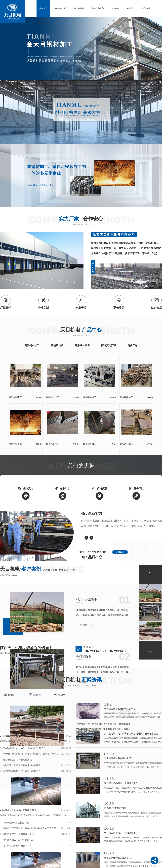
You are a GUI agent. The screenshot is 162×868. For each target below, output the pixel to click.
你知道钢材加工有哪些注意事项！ (19, 834)
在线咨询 (120, 552)
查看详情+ (84, 625)
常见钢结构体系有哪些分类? (118, 758)
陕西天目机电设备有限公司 (114, 235)
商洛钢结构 (79, 8)
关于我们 (131, 8)
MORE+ (39, 397)
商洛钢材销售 (82, 345)
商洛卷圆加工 (89, 444)
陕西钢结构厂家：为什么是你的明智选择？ (24, 748)
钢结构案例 (84, 656)
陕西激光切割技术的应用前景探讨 (19, 810)
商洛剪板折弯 (52, 444)
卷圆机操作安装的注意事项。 (119, 858)
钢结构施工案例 (87, 599)
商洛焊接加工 (89, 397)
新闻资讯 (146, 8)
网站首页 (43, 8)
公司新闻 (12, 695)
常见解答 (62, 695)
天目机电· (81, 330)
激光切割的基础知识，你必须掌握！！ (22, 771)
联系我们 (43, 23)
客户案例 (115, 8)
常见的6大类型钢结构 (115, 808)
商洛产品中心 (98, 8)
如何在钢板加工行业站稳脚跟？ (18, 760)
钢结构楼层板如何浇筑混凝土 (17, 846)
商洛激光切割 (16, 444)
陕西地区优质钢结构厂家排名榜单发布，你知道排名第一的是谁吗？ (31, 754)
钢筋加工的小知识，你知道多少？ (121, 783)
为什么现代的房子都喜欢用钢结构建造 (22, 765)
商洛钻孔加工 (126, 444)
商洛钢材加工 (61, 8)
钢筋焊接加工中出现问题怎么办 (18, 840)
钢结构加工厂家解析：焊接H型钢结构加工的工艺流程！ (30, 828)
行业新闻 (37, 695)
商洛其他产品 (109, 345)
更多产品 (132, 345)
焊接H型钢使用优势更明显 (16, 823)
